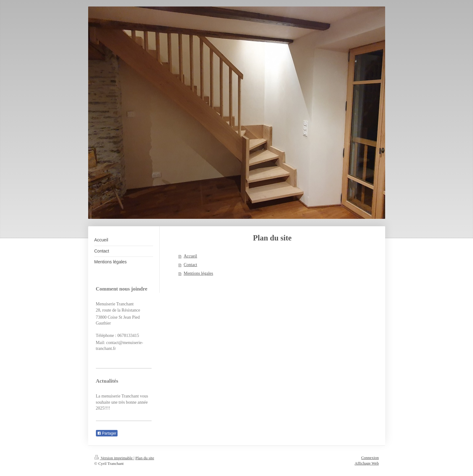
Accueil (191, 256)
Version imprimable (114, 458)
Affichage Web (367, 463)
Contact (191, 265)
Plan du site (145, 458)
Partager (107, 433)
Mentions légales (198, 273)
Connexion (370, 458)
